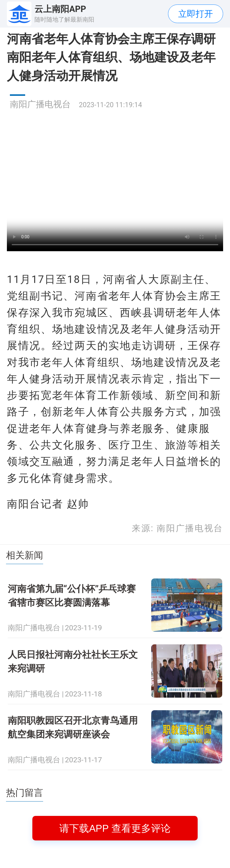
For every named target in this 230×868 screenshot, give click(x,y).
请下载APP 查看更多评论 (115, 828)
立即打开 (196, 14)
